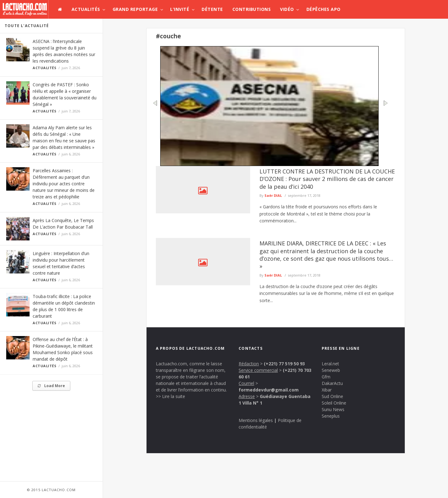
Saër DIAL (273, 195)
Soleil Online (334, 403)
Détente (212, 9)
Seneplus (331, 416)
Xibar (327, 390)
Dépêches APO (324, 9)
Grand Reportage (135, 9)
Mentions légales (256, 420)
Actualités (86, 9)
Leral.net (330, 364)
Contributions (252, 9)
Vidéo (287, 9)
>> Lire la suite (170, 396)
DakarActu (332, 383)
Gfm (326, 377)
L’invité (180, 9)
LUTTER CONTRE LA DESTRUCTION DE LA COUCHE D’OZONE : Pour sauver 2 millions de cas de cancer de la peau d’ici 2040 (327, 179)
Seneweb (331, 370)
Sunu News (333, 409)
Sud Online (332, 396)
